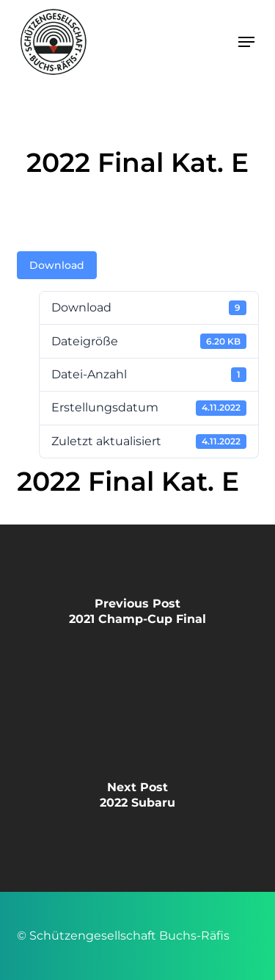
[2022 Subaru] (137, 800)
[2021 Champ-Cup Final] (137, 616)
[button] (246, 42)
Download (57, 265)
